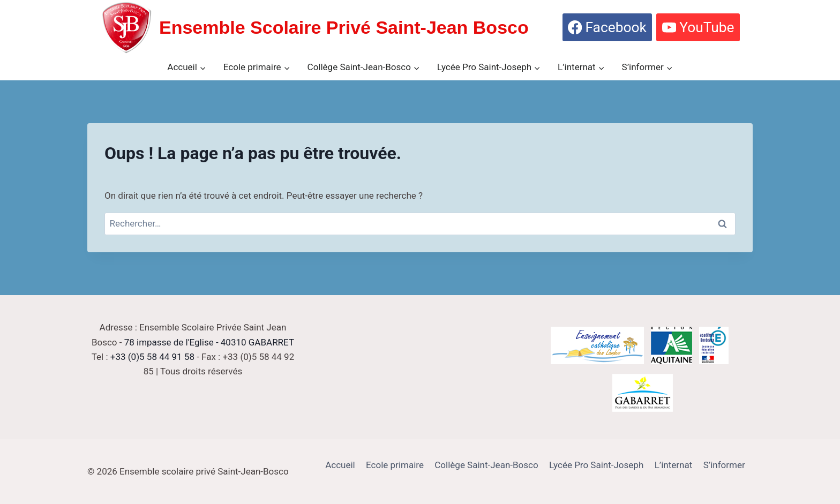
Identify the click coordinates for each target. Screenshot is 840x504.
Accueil (340, 465)
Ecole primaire (395, 465)
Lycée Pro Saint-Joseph (596, 465)
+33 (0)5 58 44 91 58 (152, 357)
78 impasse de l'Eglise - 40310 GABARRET (209, 342)
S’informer (724, 465)
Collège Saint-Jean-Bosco (486, 465)
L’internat (674, 465)
